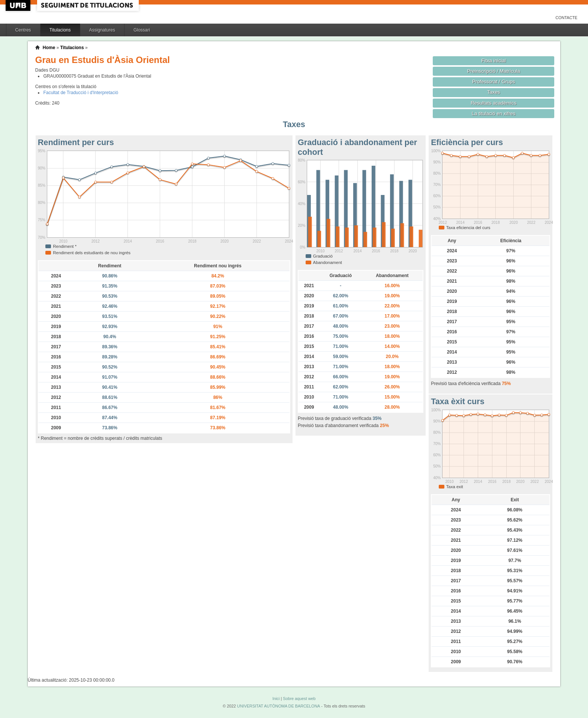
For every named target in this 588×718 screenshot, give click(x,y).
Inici (276, 699)
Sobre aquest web (299, 699)
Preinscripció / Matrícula (494, 71)
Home (49, 48)
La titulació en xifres (494, 113)
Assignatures (102, 30)
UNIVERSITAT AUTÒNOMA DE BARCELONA (278, 706)
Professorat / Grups (493, 82)
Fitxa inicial (494, 61)
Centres (23, 30)
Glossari (142, 30)
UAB (19, 5)
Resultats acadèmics (493, 103)
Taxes (494, 92)
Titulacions (60, 30)
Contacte (566, 18)
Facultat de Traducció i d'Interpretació (81, 93)
